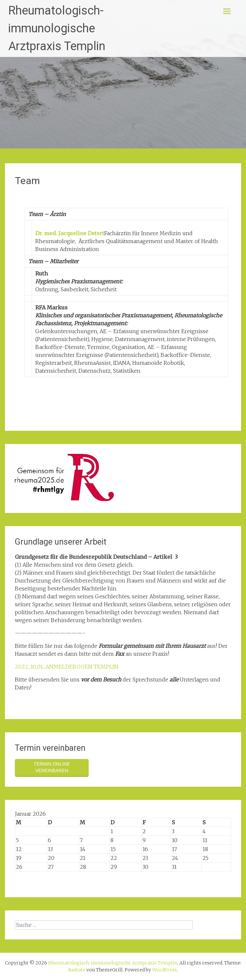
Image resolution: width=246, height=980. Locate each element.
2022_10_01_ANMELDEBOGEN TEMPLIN (67, 667)
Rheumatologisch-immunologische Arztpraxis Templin (57, 28)
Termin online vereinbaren (52, 767)
